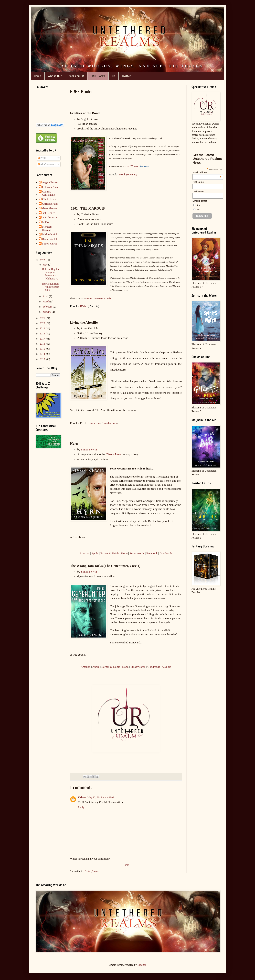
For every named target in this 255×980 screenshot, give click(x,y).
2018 (43, 334)
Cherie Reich (49, 199)
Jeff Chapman (49, 218)
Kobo (127, 166)
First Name (198, 182)
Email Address (207, 172)
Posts (42, 158)
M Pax (46, 222)
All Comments (47, 164)
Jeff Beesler (48, 213)
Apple (95, 553)
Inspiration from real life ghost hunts (51, 287)
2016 (43, 344)
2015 (43, 349)
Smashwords (99, 298)
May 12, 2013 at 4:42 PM (101, 797)
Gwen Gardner (50, 208)
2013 (43, 359)
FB (113, 76)
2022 (43, 260)
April (46, 296)
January (47, 312)
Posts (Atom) (91, 871)
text (198, 210)
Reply (81, 807)
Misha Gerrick (50, 234)
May (46, 265)
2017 (43, 339)
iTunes (134, 166)
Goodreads (166, 553)
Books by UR (76, 76)
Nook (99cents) (128, 174)
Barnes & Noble (110, 553)
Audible (166, 667)
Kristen (82, 797)
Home (37, 76)
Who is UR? (55, 76)
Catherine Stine (50, 187)
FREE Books (98, 76)
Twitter (126, 76)
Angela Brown (50, 182)
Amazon (89, 298)
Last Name (198, 191)
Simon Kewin (89, 449)
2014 (43, 354)
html (198, 205)
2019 (43, 328)
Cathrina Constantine (48, 193)
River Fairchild (50, 239)
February (48, 307)
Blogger (142, 965)
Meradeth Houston (47, 228)
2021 (43, 318)
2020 (43, 323)
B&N (83, 306)
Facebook (152, 553)
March (47, 302)
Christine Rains (50, 204)
